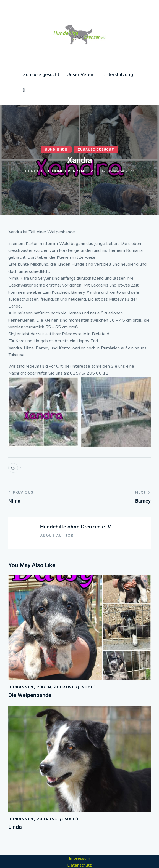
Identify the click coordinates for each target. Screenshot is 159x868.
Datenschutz (79, 851)
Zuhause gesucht (96, 135)
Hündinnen (56, 135)
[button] (15, 453)
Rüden (44, 673)
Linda (15, 813)
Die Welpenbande (30, 681)
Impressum (80, 844)
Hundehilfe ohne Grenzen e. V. (76, 512)
